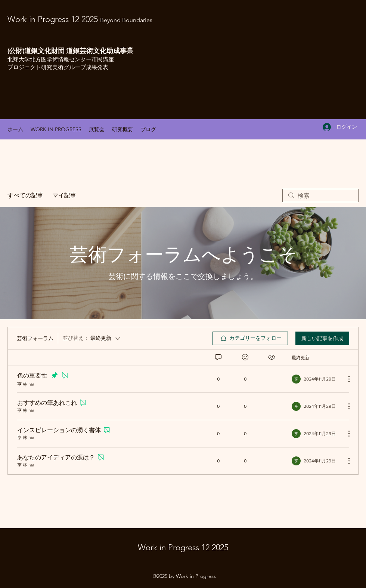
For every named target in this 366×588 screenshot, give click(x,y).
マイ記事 (64, 196)
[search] (320, 196)
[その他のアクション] (345, 379)
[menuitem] (250, 338)
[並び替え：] (92, 338)
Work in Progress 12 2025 (80, 19)
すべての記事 (25, 196)
